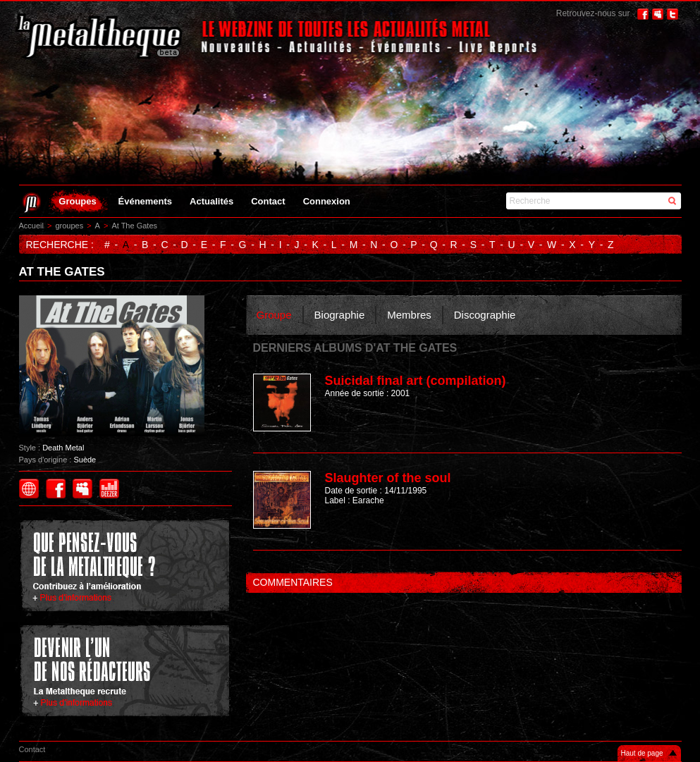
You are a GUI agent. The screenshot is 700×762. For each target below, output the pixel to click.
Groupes (77, 201)
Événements (146, 201)
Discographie (485, 315)
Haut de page (642, 753)
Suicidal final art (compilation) (416, 381)
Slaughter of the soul (388, 478)
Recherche (530, 201)
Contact (268, 201)
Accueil (31, 226)
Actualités (211, 201)
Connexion (327, 201)
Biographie (340, 315)
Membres (409, 315)
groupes (69, 226)
